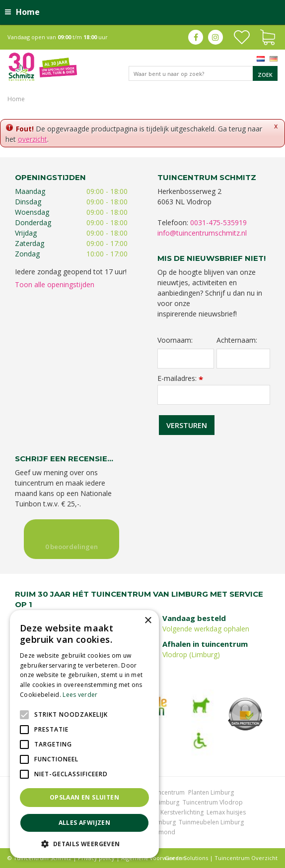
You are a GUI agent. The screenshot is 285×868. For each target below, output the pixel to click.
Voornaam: (175, 340)
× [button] (148, 621)
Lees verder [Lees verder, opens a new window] (80, 695)
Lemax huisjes (226, 812)
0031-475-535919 (218, 222)
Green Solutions (186, 858)
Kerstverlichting (182, 812)
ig (215, 37)
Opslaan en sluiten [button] (84, 797)
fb (196, 37)
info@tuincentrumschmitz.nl (202, 233)
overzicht (33, 139)
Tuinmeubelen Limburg (211, 822)
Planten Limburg (211, 792)
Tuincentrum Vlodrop (213, 802)
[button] (84, 843)
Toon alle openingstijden (55, 284)
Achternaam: (237, 340)
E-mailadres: (180, 378)
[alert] (84, 734)
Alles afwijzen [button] (85, 823)
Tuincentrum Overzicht (246, 858)
